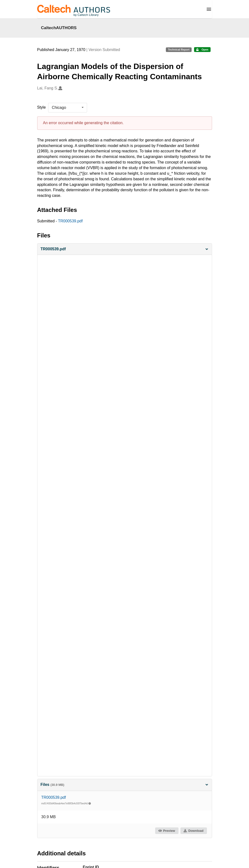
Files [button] (125, 785)
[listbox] (68, 108)
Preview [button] (166, 831)
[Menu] (209, 9)
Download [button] (193, 831)
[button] (125, 249)
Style (42, 107)
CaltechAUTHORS (59, 28)
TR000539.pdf (70, 221)
